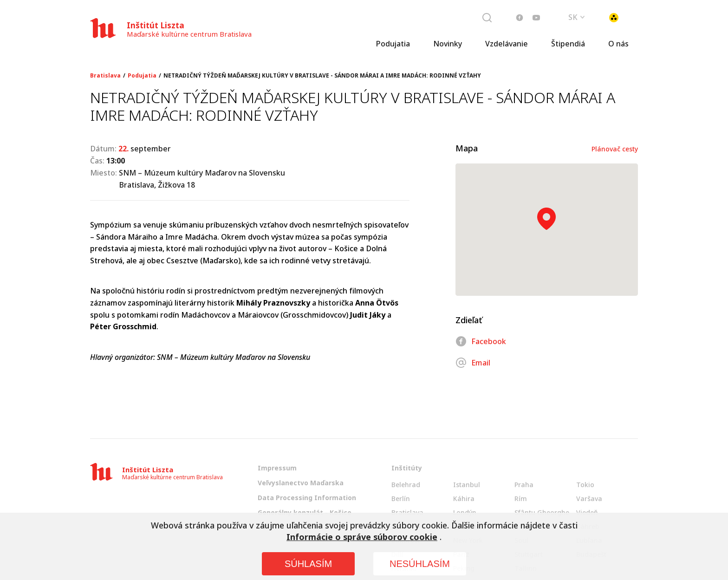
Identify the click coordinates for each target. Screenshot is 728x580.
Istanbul (467, 485)
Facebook (481, 341)
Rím (521, 499)
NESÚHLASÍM (420, 564)
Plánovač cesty (615, 149)
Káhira (464, 499)
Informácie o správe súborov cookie (362, 537)
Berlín (401, 499)
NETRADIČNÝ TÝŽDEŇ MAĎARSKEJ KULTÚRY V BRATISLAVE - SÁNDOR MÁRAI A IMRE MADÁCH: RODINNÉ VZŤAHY (322, 76)
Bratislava (105, 76)
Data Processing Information (307, 498)
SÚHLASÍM (308, 564)
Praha (524, 485)
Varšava (589, 499)
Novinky (448, 44)
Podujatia (393, 44)
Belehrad (406, 485)
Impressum (277, 468)
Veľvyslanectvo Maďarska (301, 483)
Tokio (585, 485)
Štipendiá (568, 44)
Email (473, 363)
